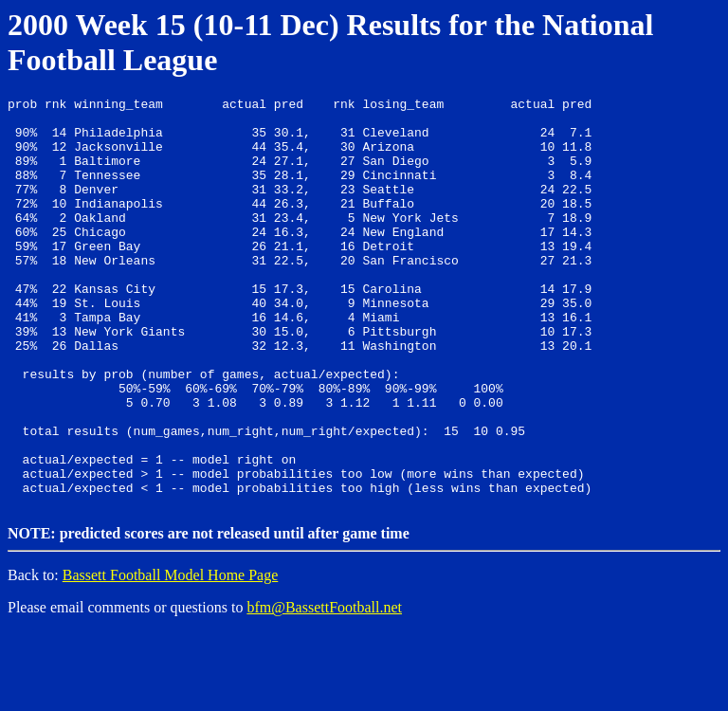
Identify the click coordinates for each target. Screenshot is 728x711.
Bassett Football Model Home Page (171, 655)
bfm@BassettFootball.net (324, 687)
